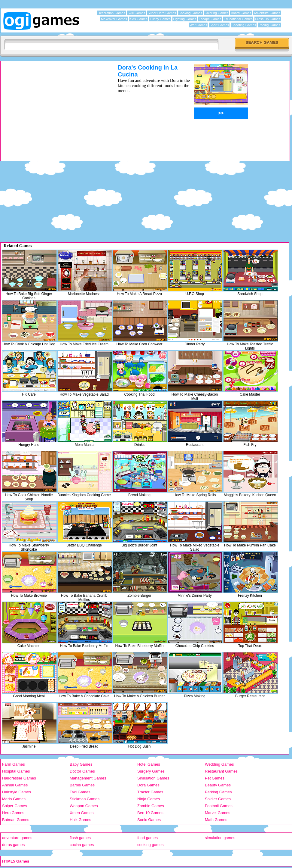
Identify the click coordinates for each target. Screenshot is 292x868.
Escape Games (210, 19)
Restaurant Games (221, 771)
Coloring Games (216, 13)
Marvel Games (218, 813)
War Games (198, 25)
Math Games (216, 820)
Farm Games (14, 764)
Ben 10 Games (150, 813)
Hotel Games (149, 764)
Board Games (241, 13)
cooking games (150, 845)
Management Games (88, 778)
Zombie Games (151, 806)
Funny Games (160, 19)
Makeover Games (114, 19)
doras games (13, 845)
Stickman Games (85, 799)
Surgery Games (151, 771)
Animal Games (15, 785)
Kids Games (138, 19)
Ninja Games (149, 799)
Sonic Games (149, 820)
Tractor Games (150, 792)
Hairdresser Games (19, 778)
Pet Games (215, 778)
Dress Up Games (268, 19)
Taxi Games (80, 792)
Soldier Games (218, 799)
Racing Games (269, 25)
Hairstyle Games (17, 792)
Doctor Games (82, 771)
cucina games (82, 845)
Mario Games (14, 799)
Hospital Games (16, 771)
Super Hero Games (162, 13)
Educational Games (238, 19)
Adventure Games (267, 13)
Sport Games (219, 25)
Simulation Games (153, 778)
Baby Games (81, 764)
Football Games (219, 806)
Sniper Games (15, 806)
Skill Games (137, 13)
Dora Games (148, 785)
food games (148, 838)
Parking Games (218, 792)
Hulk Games (81, 820)
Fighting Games (185, 19)
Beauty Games (218, 785)
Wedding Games (219, 764)
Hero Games (13, 813)
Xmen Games (82, 813)
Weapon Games (84, 806)
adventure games (17, 838)
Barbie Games (82, 785)
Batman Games (16, 820)
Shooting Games (244, 25)
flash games (80, 838)
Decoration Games (111, 13)
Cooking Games (190, 13)
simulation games (220, 838)
